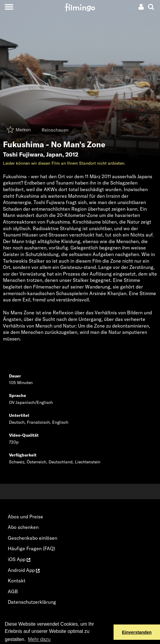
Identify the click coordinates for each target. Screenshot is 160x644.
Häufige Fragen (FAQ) (31, 548)
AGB (13, 591)
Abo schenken (23, 527)
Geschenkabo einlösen (33, 538)
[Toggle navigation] (9, 7)
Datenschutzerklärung (32, 602)
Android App (24, 570)
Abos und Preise (25, 517)
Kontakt (17, 581)
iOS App (19, 559)
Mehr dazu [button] (39, 639)
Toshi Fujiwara (23, 154)
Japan (54, 154)
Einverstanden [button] (137, 632)
